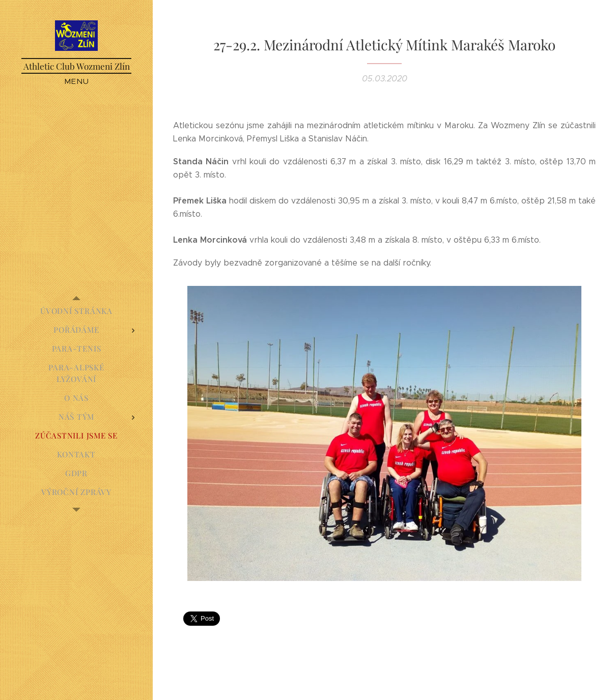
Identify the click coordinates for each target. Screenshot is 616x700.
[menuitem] (76, 311)
